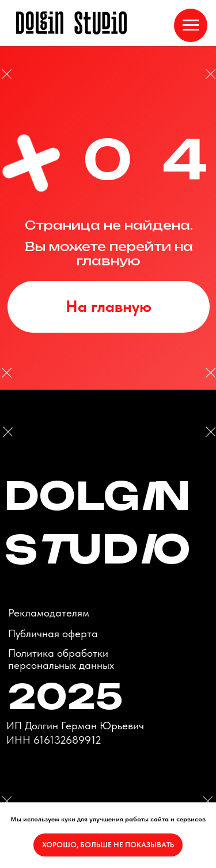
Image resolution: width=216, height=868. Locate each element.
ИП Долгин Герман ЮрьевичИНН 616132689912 (75, 733)
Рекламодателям (49, 613)
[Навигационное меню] (191, 25)
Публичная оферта (53, 633)
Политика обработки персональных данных (61, 659)
